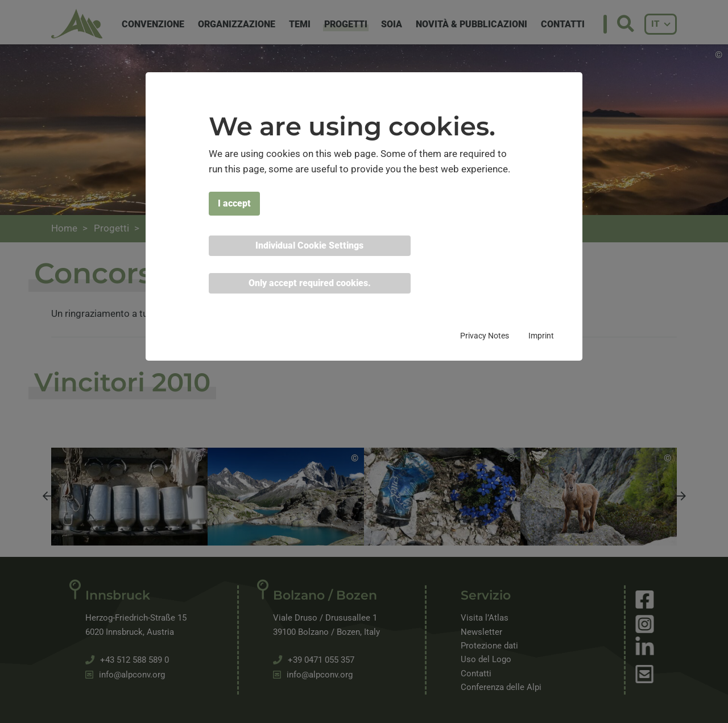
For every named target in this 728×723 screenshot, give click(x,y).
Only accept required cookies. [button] (310, 283)
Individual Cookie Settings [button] (309, 245)
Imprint (541, 336)
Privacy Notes (485, 336)
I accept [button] (234, 203)
